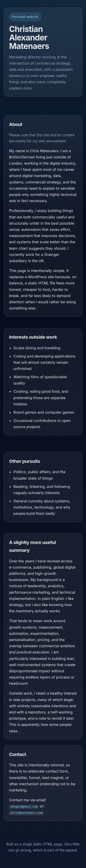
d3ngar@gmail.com (24, 806)
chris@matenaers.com (26, 813)
